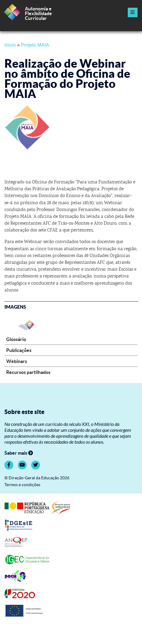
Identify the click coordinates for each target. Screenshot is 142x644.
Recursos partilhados (28, 372)
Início (10, 45)
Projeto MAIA (35, 45)
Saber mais (19, 453)
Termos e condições (22, 485)
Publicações (19, 350)
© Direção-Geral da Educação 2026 (37, 478)
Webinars (17, 361)
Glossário (16, 339)
